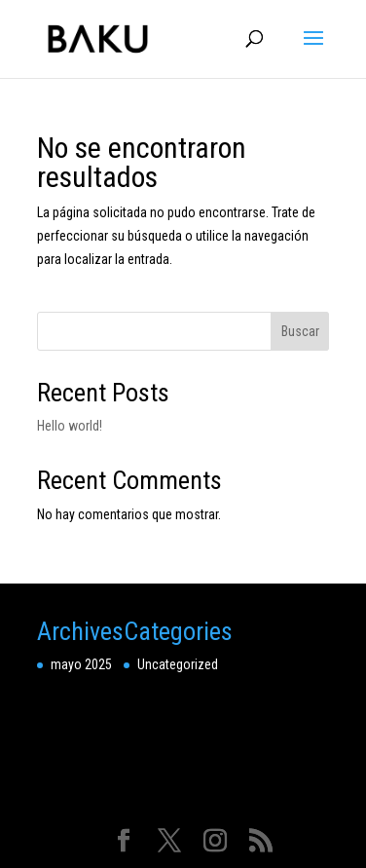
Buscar (300, 331)
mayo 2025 (81, 664)
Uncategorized (178, 664)
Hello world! (70, 426)
